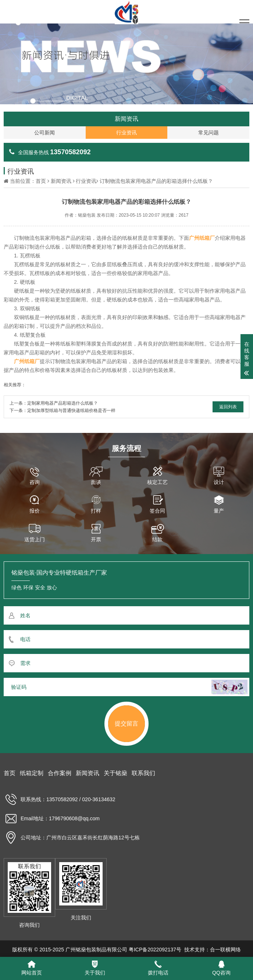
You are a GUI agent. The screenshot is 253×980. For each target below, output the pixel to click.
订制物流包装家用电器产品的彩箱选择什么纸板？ (156, 181)
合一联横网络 (225, 950)
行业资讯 (86, 181)
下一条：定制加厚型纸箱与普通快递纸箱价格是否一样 (63, 411)
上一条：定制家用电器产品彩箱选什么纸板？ (54, 403)
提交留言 (126, 724)
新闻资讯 (61, 181)
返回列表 (228, 407)
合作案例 (60, 773)
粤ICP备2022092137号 (155, 950)
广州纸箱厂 (202, 238)
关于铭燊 (115, 773)
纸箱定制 (32, 773)
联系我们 (143, 773)
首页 (41, 181)
